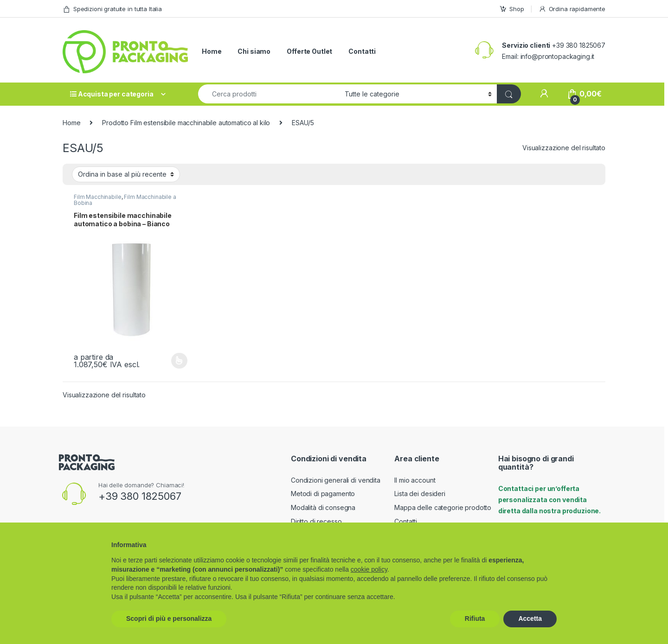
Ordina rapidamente (572, 9)
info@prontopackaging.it (558, 56)
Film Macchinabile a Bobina (125, 200)
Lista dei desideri (420, 494)
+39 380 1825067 (140, 496)
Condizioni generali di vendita (336, 480)
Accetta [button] (530, 618)
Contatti (362, 51)
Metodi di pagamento (323, 494)
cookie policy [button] (369, 569)
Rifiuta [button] (475, 618)
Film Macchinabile (98, 197)
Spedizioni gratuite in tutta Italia (112, 9)
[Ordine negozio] (126, 174)
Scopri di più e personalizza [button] (169, 618)
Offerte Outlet (309, 51)
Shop (511, 9)
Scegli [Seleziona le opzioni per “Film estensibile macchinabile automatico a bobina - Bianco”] (179, 361)
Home (212, 51)
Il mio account (415, 480)
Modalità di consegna (323, 507)
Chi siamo (254, 51)
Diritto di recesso (316, 521)
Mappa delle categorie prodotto (443, 507)
